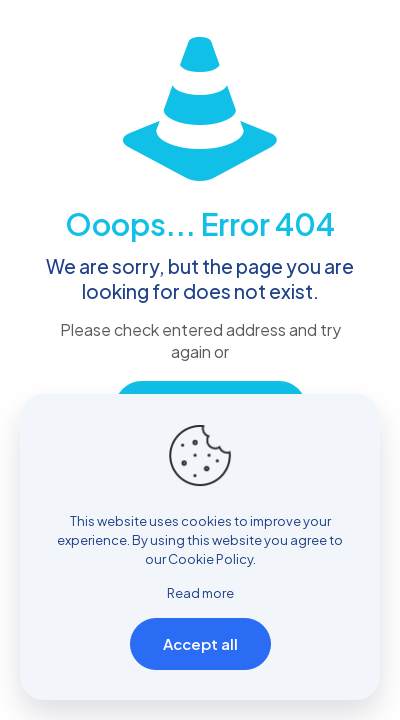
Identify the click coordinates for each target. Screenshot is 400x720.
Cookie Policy (210, 559)
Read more (200, 593)
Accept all (200, 643)
